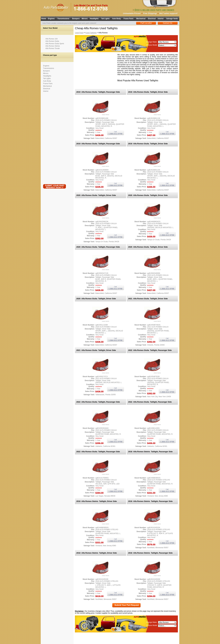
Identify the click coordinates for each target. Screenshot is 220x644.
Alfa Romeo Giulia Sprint (55, 44)
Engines (51, 19)
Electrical (152, 19)
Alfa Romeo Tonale (53, 48)
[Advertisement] (54, 138)
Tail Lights (105, 19)
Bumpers (76, 19)
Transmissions (63, 19)
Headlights (94, 19)
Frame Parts (128, 19)
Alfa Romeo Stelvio (53, 46)
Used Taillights (91, 33)
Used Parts (79, 33)
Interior (161, 19)
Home (44, 19)
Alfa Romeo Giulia (52, 41)
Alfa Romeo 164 (51, 39)
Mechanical (141, 19)
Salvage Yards (172, 19)
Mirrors (85, 19)
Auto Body (116, 19)
